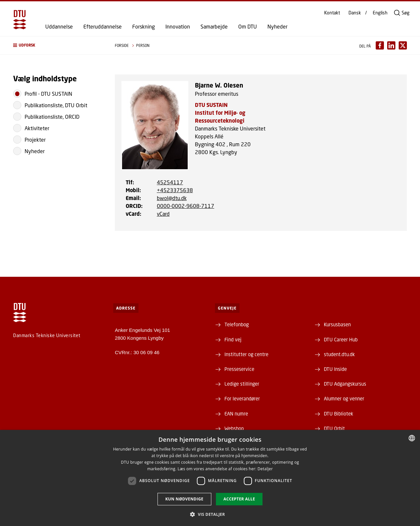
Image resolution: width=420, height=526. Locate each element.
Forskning (144, 27)
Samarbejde (214, 27)
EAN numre (236, 414)
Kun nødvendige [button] (184, 499)
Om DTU (248, 27)
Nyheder (277, 27)
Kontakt (332, 13)
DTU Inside (335, 369)
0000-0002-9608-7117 (186, 206)
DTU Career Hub (341, 339)
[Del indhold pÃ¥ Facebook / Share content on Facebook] (380, 45)
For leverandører (242, 398)
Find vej (233, 339)
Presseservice (239, 369)
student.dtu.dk (339, 354)
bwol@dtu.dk (172, 198)
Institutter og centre (246, 354)
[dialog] (210, 478)
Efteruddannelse (103, 27)
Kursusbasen (337, 324)
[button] (57, 45)
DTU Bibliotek (338, 414)
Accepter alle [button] (239, 499)
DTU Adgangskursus (345, 384)
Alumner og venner (344, 398)
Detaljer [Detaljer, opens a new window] (265, 469)
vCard (163, 214)
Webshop (234, 428)
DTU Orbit (334, 428)
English (380, 13)
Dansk (355, 13)
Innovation (178, 27)
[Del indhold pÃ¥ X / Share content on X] (403, 45)
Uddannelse (59, 27)
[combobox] (412, 438)
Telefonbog (237, 324)
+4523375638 (175, 190)
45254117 (170, 182)
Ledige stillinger (242, 384)
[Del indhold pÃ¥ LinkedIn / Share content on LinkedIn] (391, 45)
